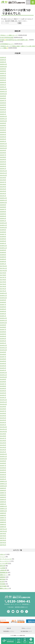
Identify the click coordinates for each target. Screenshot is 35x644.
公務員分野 (3, 570)
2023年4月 (3, 135)
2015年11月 (3, 320)
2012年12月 (3, 400)
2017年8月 (3, 275)
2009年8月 (3, 490)
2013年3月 (3, 393)
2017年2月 (3, 289)
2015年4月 (3, 336)
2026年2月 (3, 62)
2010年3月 (3, 475)
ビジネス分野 (4, 563)
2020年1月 (3, 221)
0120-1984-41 (19, 601)
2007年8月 (3, 536)
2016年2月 (3, 314)
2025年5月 (3, 78)
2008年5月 (3, 522)
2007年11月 (3, 529)
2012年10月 (3, 404)
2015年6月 (3, 332)
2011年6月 (3, 441)
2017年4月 (3, 284)
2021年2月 (3, 194)
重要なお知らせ (4, 588)
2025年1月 (3, 87)
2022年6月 (3, 157)
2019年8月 (3, 232)
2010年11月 (3, 456)
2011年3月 (3, 447)
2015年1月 (3, 343)
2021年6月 (3, 184)
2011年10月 (3, 432)
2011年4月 (3, 445)
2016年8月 (3, 302)
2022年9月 (3, 150)
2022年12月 (3, 144)
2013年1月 (3, 398)
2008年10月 (3, 511)
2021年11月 (3, 173)
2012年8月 (3, 409)
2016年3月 (3, 311)
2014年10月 (3, 350)
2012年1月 (3, 425)
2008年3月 (3, 527)
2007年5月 (3, 543)
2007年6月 (3, 540)
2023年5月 (3, 132)
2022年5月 (3, 160)
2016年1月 (3, 316)
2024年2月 (3, 112)
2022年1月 (3, 169)
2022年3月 (3, 164)
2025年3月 (3, 82)
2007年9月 (3, 534)
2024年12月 (3, 89)
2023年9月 (3, 123)
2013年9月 (3, 379)
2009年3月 (3, 502)
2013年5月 (3, 388)
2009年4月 (3, 500)
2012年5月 (3, 416)
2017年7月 (3, 277)
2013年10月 (3, 377)
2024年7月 (3, 101)
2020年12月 (3, 198)
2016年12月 (3, 293)
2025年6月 (3, 76)
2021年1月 (3, 196)
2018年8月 (3, 252)
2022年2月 (3, 166)
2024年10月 (3, 94)
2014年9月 (3, 352)
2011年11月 (3, 429)
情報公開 (9, 628)
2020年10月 (3, 203)
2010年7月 (3, 466)
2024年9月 (3, 96)
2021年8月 (3, 180)
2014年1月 (3, 370)
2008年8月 (3, 515)
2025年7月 (3, 73)
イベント (3, 557)
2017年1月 (3, 291)
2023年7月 (3, 128)
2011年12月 (3, 427)
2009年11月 (3, 484)
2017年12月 (3, 266)
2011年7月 (3, 438)
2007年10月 (3, 531)
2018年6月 (3, 255)
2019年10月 (3, 228)
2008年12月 (3, 506)
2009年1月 (3, 504)
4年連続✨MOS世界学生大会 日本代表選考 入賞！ (14, 40)
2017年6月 (3, 280)
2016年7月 (3, 305)
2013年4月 (3, 391)
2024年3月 (3, 110)
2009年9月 (3, 488)
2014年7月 (3, 357)
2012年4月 (3, 418)
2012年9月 (3, 407)
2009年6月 (3, 495)
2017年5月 (3, 282)
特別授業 (3, 584)
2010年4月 (3, 472)
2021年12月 (3, 171)
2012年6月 (3, 413)
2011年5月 (3, 443)
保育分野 (3, 566)
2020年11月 (3, 200)
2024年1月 (3, 114)
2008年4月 (3, 524)
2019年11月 (3, 225)
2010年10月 (3, 459)
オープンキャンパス (6, 559)
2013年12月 (3, 373)
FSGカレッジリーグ (26, 628)
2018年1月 (3, 264)
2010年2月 (3, 477)
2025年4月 (3, 80)
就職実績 (3, 577)
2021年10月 (3, 175)
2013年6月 (3, 386)
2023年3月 (3, 137)
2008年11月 (3, 509)
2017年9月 (3, 273)
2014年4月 (3, 364)
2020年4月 (3, 216)
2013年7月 (3, 384)
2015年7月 (3, 330)
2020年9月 (3, 205)
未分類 (2, 582)
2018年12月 (3, 246)
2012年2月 (3, 422)
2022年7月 (3, 155)
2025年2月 (3, 85)
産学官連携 (3, 586)
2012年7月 (3, 411)
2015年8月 (3, 327)
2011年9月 (3, 434)
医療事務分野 (4, 573)
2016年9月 (3, 300)
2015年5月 (3, 334)
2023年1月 (3, 141)
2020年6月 (3, 212)
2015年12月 (3, 318)
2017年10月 (3, 271)
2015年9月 (3, 325)
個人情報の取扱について (26, 631)
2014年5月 (3, 361)
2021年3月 (3, 191)
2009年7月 (3, 493)
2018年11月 (3, 248)
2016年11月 (3, 296)
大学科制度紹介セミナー (7, 44)
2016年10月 (3, 298)
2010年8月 (3, 463)
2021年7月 (3, 182)
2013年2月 (3, 395)
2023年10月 (3, 121)
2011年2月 (3, 450)
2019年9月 (3, 230)
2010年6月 (3, 468)
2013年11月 (3, 375)
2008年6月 (3, 520)
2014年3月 (3, 366)
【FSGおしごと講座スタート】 (9, 35)
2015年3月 (3, 339)
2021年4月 (3, 189)
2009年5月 (3, 497)
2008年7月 (3, 518)
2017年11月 (3, 268)
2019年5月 (3, 239)
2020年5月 (3, 214)
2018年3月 (3, 262)
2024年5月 (3, 105)
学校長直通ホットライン (9, 631)
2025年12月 (3, 64)
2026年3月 (3, 60)
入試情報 (3, 568)
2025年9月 (3, 69)
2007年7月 (3, 538)
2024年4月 (3, 107)
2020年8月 (3, 207)
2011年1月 (3, 452)
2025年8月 (3, 71)
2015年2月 (3, 341)
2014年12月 (3, 345)
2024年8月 (3, 98)
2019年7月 (3, 234)
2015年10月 (3, 323)
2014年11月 (3, 348)
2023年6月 (3, 130)
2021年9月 (3, 178)
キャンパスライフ (5, 561)
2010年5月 (3, 470)
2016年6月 (3, 307)
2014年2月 (3, 368)
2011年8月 (3, 436)
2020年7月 (3, 209)
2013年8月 (3, 382)
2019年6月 (3, 237)
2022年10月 (3, 148)
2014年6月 (3, 359)
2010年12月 (3, 454)
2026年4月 (3, 57)
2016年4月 (3, 309)
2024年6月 (3, 103)
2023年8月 (3, 125)
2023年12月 (3, 116)
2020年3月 (3, 218)
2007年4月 (3, 545)
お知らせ (3, 554)
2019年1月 (3, 243)
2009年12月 (3, 481)
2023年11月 (3, 119)
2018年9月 (3, 250)
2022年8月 (3, 153)
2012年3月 (3, 420)
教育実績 (3, 579)
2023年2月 (3, 139)
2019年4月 (3, 241)
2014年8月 (3, 354)
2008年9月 (3, 513)
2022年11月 (3, 146)
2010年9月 (3, 461)
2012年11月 (3, 402)
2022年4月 (3, 162)
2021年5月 (3, 187)
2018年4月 (3, 259)
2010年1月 (3, 479)
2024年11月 (3, 91)
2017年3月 (3, 286)
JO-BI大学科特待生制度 (7, 38)
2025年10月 (3, 67)
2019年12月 (3, 223)
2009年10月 (3, 486)
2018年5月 (3, 257)
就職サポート (4, 575)
